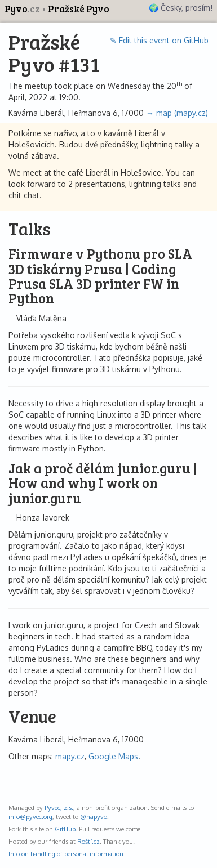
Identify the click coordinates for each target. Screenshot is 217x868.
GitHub (65, 829)
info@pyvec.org (30, 816)
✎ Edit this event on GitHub (159, 40)
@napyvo (94, 816)
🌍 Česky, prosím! (181, 8)
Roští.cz (88, 841)
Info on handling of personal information (66, 854)
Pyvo (23, 9)
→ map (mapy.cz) (177, 113)
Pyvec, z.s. (59, 807)
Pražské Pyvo (79, 9)
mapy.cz (70, 756)
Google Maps (113, 756)
